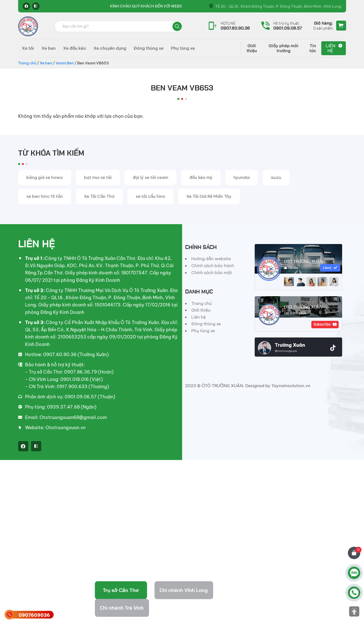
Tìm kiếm (177, 26)
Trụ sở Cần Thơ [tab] (121, 590)
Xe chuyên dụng (110, 48)
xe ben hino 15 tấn (45, 196)
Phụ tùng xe (183, 48)
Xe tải (28, 48)
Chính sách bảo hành (213, 266)
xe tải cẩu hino (150, 196)
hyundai (242, 177)
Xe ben (49, 48)
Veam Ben (65, 63)
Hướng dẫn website (211, 259)
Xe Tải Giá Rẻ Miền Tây (209, 196)
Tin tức (313, 48)
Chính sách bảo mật (212, 273)
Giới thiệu (252, 48)
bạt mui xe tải (98, 177)
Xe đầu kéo (75, 48)
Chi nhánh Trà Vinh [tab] (122, 608)
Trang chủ (27, 63)
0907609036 (34, 615)
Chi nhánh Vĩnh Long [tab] (184, 590)
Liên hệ (330, 48)
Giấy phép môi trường (283, 48)
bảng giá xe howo (45, 177)
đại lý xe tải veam (150, 177)
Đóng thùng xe (149, 48)
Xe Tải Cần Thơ (99, 196)
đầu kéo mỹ (201, 177)
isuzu (276, 177)
